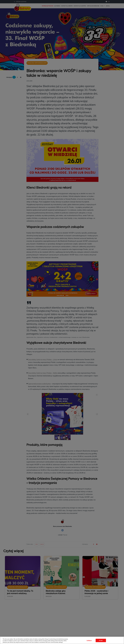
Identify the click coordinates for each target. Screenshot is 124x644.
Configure (89, 640)
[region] (62, 640)
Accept (101, 640)
